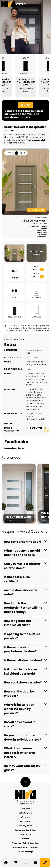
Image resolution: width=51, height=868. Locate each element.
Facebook (26, 809)
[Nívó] (8, 4)
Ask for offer (37, 210)
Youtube (26, 821)
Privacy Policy (26, 826)
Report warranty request (26, 847)
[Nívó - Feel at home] (26, 795)
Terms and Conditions (26, 830)
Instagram (26, 813)
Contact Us (26, 834)
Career (26, 839)
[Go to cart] (16, 862)
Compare (26, 105)
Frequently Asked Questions (26, 843)
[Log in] (26, 862)
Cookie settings (26, 852)
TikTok (26, 817)
